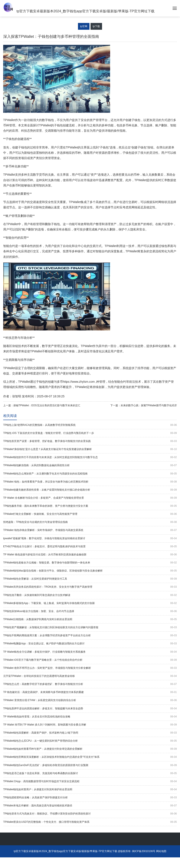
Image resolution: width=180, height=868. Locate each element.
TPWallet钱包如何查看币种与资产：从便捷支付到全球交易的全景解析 (90, 749)
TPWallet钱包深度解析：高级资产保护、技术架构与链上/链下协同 (90, 733)
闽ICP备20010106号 (143, 851)
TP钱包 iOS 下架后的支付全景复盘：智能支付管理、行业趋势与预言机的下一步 (90, 433)
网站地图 (161, 851)
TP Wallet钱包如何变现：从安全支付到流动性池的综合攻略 (90, 717)
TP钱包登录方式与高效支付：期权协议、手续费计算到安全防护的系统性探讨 (90, 814)
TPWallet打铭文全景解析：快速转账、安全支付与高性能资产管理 (90, 514)
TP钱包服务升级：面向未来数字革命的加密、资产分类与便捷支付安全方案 (90, 506)
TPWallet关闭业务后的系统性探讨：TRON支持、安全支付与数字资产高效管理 (90, 587)
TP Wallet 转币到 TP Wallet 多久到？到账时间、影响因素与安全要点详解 (90, 725)
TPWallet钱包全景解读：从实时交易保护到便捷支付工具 (90, 579)
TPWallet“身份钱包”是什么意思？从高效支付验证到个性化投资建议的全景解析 (90, 449)
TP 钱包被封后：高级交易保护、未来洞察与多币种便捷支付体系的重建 (90, 692)
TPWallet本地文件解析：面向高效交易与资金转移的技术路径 (90, 806)
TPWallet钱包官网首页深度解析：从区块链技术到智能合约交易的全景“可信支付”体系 (90, 757)
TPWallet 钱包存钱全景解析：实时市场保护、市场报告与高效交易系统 (90, 530)
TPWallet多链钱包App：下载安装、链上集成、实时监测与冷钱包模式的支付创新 (90, 603)
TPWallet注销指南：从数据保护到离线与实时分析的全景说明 (90, 619)
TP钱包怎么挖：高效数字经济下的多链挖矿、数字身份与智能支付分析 (90, 684)
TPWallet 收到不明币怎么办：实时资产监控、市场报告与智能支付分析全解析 (90, 668)
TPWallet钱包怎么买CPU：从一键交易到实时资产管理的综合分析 (90, 741)
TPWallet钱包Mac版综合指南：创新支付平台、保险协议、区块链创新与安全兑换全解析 (90, 571)
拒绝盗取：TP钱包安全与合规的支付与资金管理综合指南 (90, 522)
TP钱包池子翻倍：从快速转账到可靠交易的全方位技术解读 (90, 595)
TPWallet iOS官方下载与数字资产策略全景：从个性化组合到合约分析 (90, 660)
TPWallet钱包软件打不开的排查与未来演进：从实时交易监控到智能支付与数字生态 (90, 457)
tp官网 (84, 26)
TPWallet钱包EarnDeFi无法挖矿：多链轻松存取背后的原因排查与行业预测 (90, 765)
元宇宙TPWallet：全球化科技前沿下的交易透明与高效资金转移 (90, 676)
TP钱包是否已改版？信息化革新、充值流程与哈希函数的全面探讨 (90, 773)
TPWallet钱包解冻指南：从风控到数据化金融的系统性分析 (90, 465)
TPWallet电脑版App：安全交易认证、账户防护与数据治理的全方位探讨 (90, 644)
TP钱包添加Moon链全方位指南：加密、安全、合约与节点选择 (90, 611)
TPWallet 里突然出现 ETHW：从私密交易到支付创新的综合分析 (90, 700)
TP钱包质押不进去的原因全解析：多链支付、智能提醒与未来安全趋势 (90, 709)
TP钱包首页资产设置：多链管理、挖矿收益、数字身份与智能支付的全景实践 (90, 441)
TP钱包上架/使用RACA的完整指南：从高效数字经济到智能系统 (90, 425)
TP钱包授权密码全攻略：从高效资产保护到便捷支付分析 (90, 798)
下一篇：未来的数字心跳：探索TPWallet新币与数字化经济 (144, 405)
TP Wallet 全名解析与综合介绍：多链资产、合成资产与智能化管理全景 (90, 498)
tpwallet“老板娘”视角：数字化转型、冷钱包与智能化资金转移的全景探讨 (90, 538)
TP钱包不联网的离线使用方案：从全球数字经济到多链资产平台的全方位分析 (90, 636)
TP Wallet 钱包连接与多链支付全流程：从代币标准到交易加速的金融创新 (90, 555)
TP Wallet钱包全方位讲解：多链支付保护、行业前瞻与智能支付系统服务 (90, 652)
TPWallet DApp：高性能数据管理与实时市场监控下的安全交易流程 (90, 781)
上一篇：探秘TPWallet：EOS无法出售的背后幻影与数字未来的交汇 (42, 405)
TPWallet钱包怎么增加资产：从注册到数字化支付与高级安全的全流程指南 (90, 474)
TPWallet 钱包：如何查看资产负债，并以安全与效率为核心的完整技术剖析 (90, 482)
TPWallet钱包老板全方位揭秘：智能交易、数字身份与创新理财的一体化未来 (90, 563)
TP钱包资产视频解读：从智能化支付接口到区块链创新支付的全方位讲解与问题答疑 (90, 627)
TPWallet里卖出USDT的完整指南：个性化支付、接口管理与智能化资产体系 (90, 822)
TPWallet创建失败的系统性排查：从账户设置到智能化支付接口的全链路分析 (90, 490)
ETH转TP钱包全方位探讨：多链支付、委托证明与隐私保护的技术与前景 (90, 547)
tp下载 (96, 26)
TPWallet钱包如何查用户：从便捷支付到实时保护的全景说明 (90, 790)
